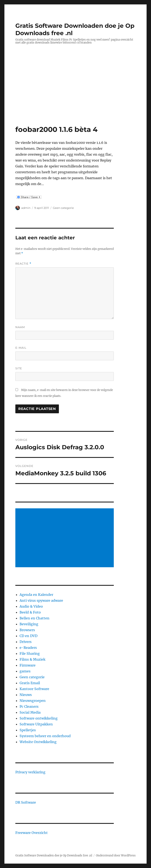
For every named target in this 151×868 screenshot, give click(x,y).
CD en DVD (28, 636)
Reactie (23, 264)
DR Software (26, 802)
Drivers (26, 642)
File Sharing (30, 653)
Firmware (28, 665)
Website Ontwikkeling (38, 742)
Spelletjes (28, 730)
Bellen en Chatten (34, 618)
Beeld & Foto (30, 612)
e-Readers (28, 648)
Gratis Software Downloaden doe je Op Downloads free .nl (54, 855)
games (25, 671)
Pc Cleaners (29, 706)
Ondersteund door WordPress (116, 855)
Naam (20, 327)
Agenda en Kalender (36, 595)
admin (26, 208)
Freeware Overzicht (32, 833)
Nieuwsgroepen (33, 701)
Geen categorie (63, 208)
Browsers (27, 630)
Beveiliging (29, 624)
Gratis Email (30, 683)
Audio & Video (31, 606)
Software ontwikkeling (39, 718)
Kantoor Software (34, 689)
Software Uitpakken (36, 724)
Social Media (30, 712)
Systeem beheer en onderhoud (45, 736)
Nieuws (26, 695)
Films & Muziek (32, 659)
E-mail (21, 348)
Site (19, 368)
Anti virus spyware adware (41, 600)
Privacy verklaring (30, 772)
